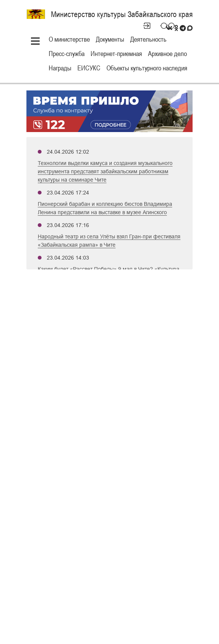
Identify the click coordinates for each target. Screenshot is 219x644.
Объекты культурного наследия (147, 68)
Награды (60, 68)
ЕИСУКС (89, 68)
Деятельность (148, 39)
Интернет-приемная (116, 54)
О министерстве (69, 39)
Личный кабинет (143, 26)
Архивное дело (167, 54)
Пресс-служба (67, 54)
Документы (110, 39)
